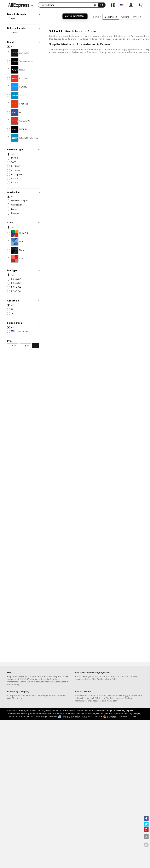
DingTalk (110, 698)
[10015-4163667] (23, 183)
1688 (115, 701)
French (106, 677)
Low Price (41, 696)
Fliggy (125, 696)
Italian (121, 677)
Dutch (127, 677)
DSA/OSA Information (30, 679)
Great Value (52, 696)
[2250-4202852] (23, 121)
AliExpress (102, 696)
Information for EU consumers (91, 711)
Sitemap (57, 711)
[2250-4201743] (23, 138)
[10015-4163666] (23, 179)
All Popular (12, 696)
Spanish (98, 677)
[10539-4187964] (23, 279)
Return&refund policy (47, 677)
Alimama (111, 696)
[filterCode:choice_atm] (23, 33)
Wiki (9, 698)
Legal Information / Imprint (120, 711)
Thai (94, 679)
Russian (79, 677)
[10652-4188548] (23, 314)
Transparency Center (17, 682)
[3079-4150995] (23, 233)
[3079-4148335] (23, 250)
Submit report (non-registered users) (44, 682)
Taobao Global (99, 701)
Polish (114, 679)
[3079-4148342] (23, 259)
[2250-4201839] (23, 95)
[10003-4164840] (23, 209)
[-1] (23, 47)
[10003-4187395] (23, 201)
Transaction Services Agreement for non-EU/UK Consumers (35, 714)
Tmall (90, 701)
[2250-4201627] (23, 61)
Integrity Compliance (51, 679)
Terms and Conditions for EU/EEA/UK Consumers (87, 714)
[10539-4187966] (23, 287)
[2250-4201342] (23, 104)
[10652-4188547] (23, 309)
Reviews (62, 696)
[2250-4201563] (23, 53)
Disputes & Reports (28, 677)
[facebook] (146, 819)
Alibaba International (84, 698)
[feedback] (146, 836)
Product (21, 696)
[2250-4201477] (23, 70)
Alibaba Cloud (135, 696)
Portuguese (88, 677)
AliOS (109, 701)
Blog (14, 698)
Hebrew (107, 679)
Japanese (79, 679)
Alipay (119, 696)
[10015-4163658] (23, 175)
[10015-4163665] (23, 162)
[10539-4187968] (23, 291)
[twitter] (146, 824)
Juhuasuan (119, 698)
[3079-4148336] (23, 242)
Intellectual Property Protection (22, 711)
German (113, 677)
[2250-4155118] (23, 112)
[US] (23, 332)
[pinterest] (146, 830)
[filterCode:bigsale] (23, 19)
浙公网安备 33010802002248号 (120, 717)
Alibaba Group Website (86, 696)
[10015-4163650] (23, 166)
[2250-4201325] (23, 87)
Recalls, (65, 682)
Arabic (100, 679)
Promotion (31, 696)
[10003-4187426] (23, 205)
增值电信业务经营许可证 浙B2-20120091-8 (82, 717)
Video (20, 698)
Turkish (134, 677)
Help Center (13, 677)
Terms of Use (69, 711)
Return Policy (13, 684)
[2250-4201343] (23, 78)
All (12, 47)
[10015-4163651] (23, 170)
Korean (88, 679)
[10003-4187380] (23, 213)
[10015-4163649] (23, 158)
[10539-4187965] (23, 283)
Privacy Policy (45, 711)
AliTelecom (100, 698)
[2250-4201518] (23, 129)
